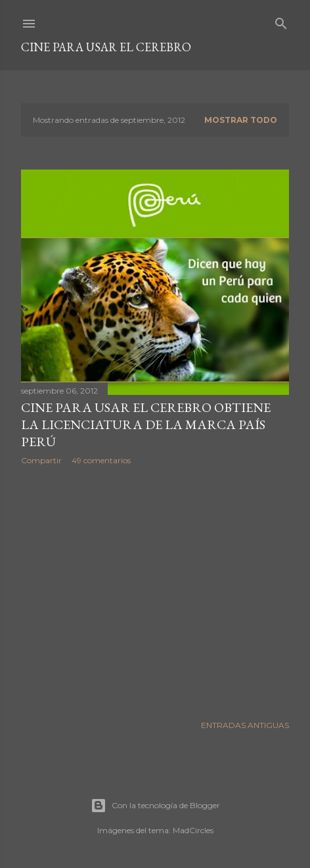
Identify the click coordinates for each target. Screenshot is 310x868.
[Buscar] (281, 21)
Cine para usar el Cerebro (106, 47)
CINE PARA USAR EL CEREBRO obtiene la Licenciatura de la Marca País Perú (146, 424)
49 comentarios (101, 460)
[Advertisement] (155, 590)
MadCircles (193, 830)
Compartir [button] (41, 460)
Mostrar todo (241, 120)
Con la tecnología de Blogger (155, 806)
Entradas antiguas (245, 725)
